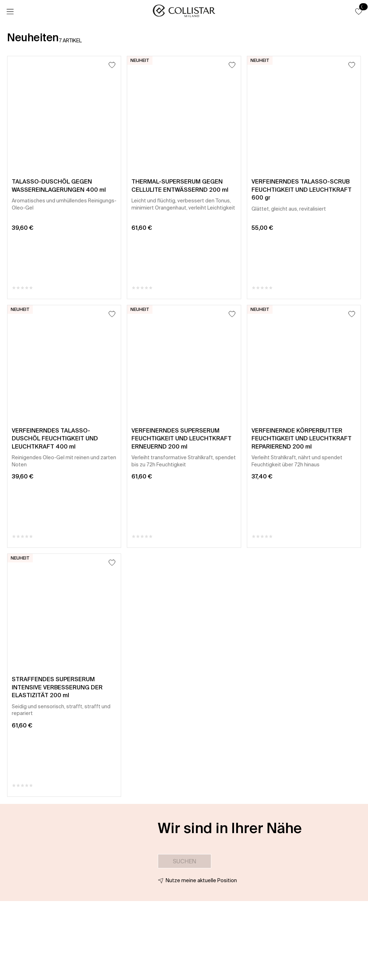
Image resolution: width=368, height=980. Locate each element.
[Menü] (10, 12)
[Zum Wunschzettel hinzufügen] (112, 65)
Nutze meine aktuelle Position (201, 880)
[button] (359, 11)
